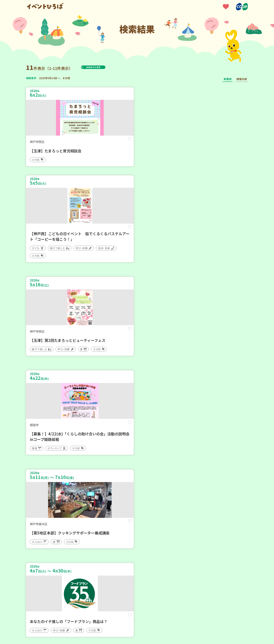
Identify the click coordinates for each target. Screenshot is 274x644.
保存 (88, 142)
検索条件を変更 (102, 67)
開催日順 (242, 79)
